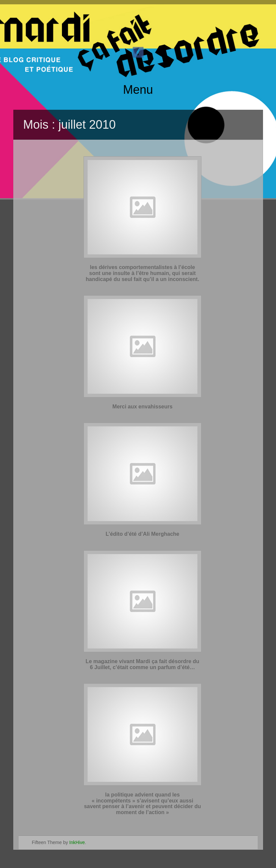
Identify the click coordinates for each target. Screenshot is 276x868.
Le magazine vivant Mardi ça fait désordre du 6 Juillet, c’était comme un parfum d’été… (142, 664)
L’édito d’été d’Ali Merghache (142, 534)
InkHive (77, 842)
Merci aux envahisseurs (143, 407)
